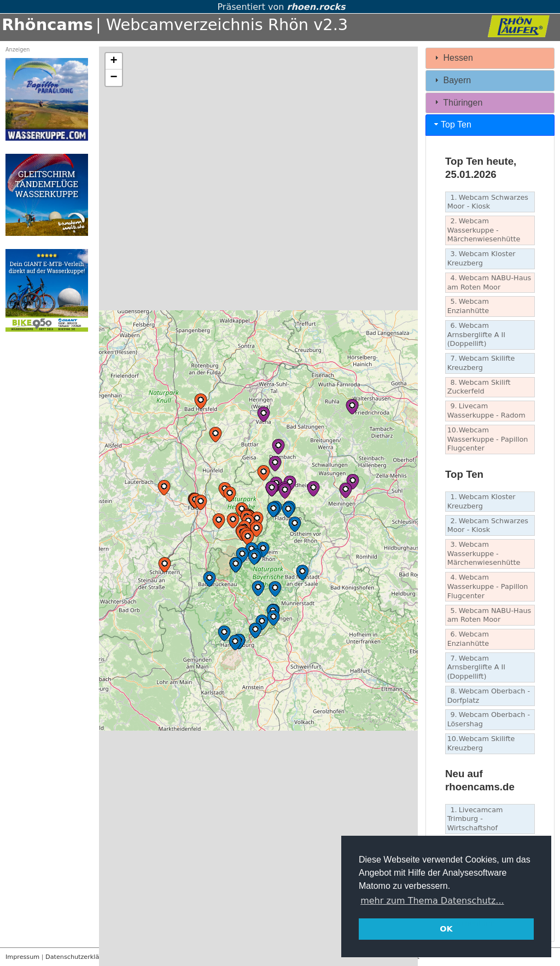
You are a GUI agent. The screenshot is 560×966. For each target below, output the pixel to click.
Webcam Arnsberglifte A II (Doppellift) (476, 334)
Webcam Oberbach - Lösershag (489, 719)
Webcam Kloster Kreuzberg (482, 258)
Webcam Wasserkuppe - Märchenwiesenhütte (484, 230)
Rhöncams (47, 25)
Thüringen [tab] (457, 102)
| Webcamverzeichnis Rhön (202, 25)
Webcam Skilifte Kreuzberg (481, 363)
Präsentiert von (280, 7)
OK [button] (446, 929)
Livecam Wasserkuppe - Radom (486, 410)
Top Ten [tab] (452, 125)
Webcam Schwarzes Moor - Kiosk (488, 202)
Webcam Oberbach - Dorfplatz (489, 696)
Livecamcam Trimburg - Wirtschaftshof (475, 819)
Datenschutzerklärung (79, 957)
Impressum (22, 957)
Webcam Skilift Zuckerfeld (479, 387)
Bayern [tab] (451, 80)
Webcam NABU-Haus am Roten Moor (489, 282)
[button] (230, 494)
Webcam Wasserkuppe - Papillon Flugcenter (488, 439)
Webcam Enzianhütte (468, 306)
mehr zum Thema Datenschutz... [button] (432, 901)
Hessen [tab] (453, 58)
